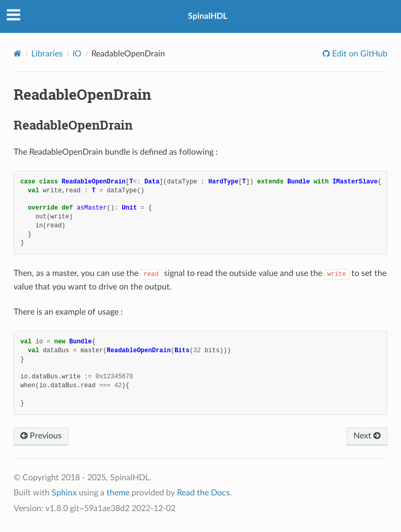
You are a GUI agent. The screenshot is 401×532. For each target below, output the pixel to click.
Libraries (47, 54)
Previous (41, 436)
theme (118, 493)
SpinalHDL (208, 16)
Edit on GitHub (359, 54)
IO (77, 54)
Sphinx (64, 493)
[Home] (17, 54)
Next (367, 436)
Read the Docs (203, 493)
